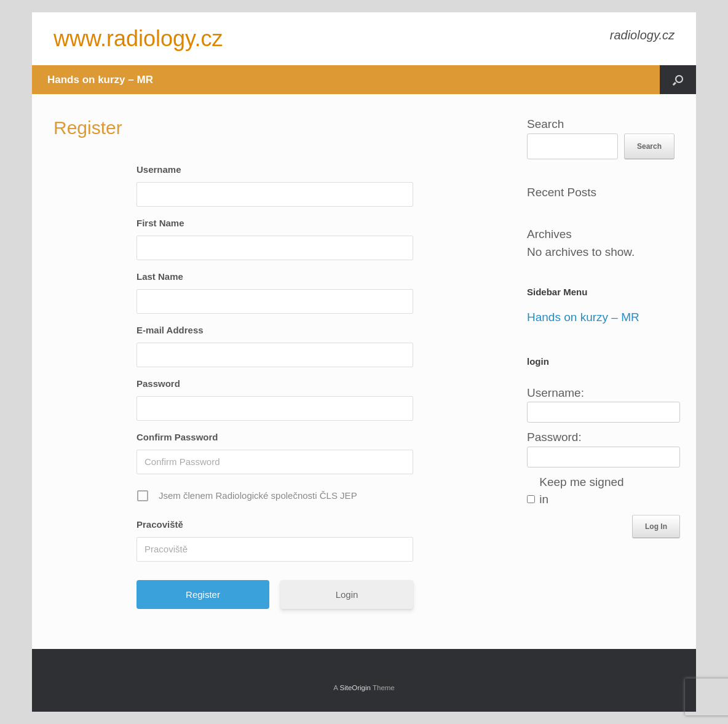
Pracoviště (160, 524)
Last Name (160, 276)
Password (158, 384)
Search (545, 124)
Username (159, 169)
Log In (656, 527)
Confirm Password (177, 437)
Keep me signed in (581, 491)
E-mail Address (170, 330)
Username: (556, 393)
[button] (678, 80)
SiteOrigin (355, 688)
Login (347, 595)
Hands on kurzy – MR (100, 80)
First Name (160, 223)
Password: (554, 437)
